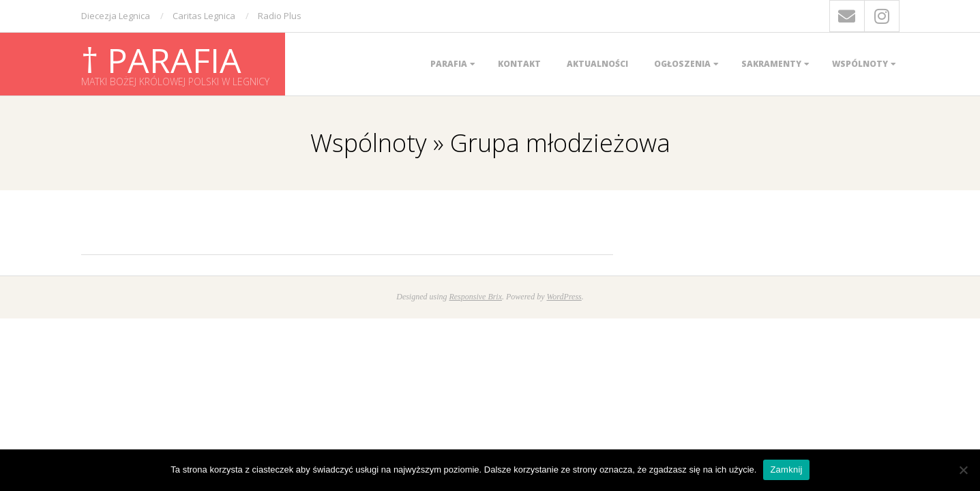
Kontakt (519, 64)
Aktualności (597, 64)
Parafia (449, 64)
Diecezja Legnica (116, 16)
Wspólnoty (860, 64)
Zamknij (786, 470)
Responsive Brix (475, 297)
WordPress (564, 297)
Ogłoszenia (682, 64)
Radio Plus (280, 16)
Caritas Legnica (204, 16)
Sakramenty (771, 64)
